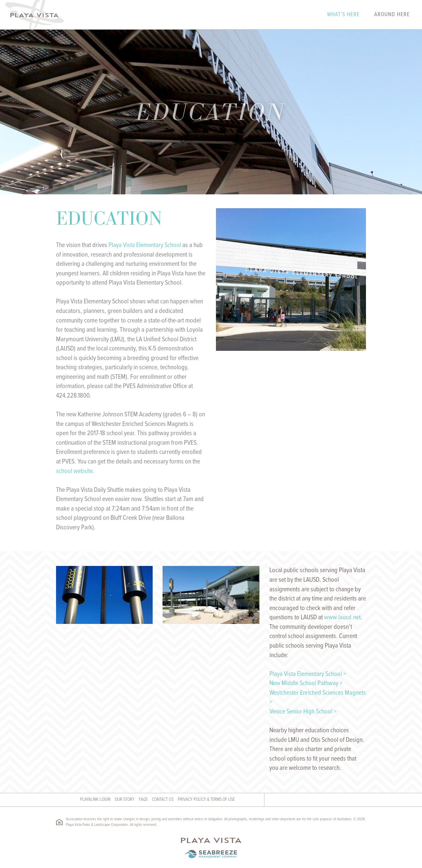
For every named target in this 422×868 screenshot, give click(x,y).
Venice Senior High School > (303, 712)
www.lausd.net (342, 618)
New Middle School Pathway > (306, 684)
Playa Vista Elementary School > (308, 674)
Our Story (125, 799)
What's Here (343, 15)
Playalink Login (95, 799)
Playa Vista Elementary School (145, 245)
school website (74, 471)
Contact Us (163, 799)
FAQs (143, 799)
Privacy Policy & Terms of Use (206, 799)
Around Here (392, 15)
